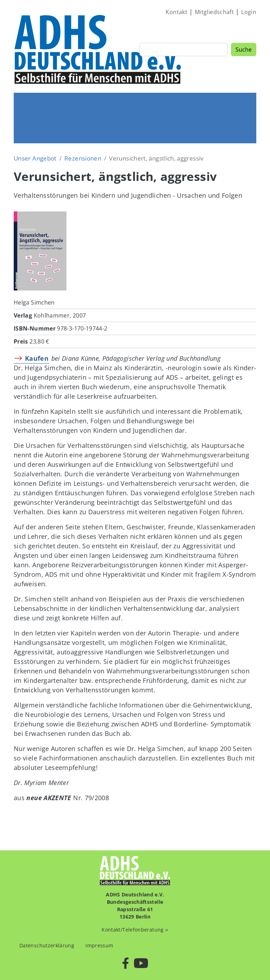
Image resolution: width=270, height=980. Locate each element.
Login (249, 12)
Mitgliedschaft (214, 12)
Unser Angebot (35, 158)
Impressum (99, 945)
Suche (244, 50)
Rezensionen (83, 158)
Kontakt (176, 12)
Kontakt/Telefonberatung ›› (135, 930)
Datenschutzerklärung (47, 945)
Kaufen (37, 358)
